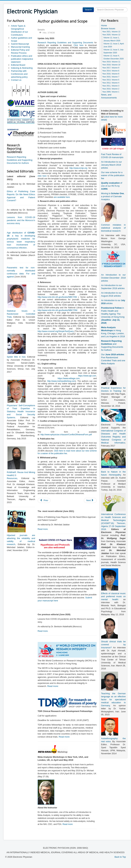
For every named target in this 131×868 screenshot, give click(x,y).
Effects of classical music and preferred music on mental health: (113, 596)
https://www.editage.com (69, 378)
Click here (79, 45)
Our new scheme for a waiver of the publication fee (113, 175)
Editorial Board (18, 65)
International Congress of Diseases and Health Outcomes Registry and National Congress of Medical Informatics (113, 437)
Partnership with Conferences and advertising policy (19, 74)
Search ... (94, 7)
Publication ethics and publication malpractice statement (22, 59)
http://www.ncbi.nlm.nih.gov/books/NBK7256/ (58, 310)
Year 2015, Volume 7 (111, 77)
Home (104, 25)
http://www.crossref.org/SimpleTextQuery (56, 331)
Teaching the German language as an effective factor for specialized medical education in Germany (113, 699)
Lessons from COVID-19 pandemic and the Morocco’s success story (21, 220)
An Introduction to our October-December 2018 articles (113, 278)
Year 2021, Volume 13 (111, 32)
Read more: (53, 686)
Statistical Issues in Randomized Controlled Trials (21, 314)
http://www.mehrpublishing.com (61, 381)
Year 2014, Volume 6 (111, 71)
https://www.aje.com (87, 376)
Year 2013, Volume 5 (111, 80)
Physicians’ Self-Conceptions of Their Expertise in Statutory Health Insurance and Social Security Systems (21, 411)
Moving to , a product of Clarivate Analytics (113, 196)
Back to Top (120, 857)
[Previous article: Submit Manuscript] (44, 500)
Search (88, 10)
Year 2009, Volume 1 (111, 92)
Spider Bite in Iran (16, 357)
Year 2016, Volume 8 (111, 74)
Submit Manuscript (20, 44)
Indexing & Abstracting (22, 68)
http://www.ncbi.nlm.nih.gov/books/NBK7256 (57, 297)
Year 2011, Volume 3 (111, 86)
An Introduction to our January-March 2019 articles (111, 165)
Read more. (43, 529)
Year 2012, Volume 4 (111, 83)
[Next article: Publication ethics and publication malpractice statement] (90, 500)
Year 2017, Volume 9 (111, 68)
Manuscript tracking (20, 47)
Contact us (16, 80)
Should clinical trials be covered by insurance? (113, 645)
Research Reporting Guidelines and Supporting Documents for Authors (20, 160)
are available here (62, 197)
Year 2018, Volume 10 (111, 65)
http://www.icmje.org (78, 168)
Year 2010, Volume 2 (111, 89)
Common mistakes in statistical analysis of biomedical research (113, 228)
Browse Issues (108, 28)
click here (42, 176)
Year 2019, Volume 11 (111, 62)
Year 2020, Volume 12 (111, 35)
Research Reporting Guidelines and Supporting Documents (65, 43)
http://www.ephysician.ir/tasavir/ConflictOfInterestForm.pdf (66, 435)
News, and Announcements (109, 96)
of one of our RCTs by (112, 186)
